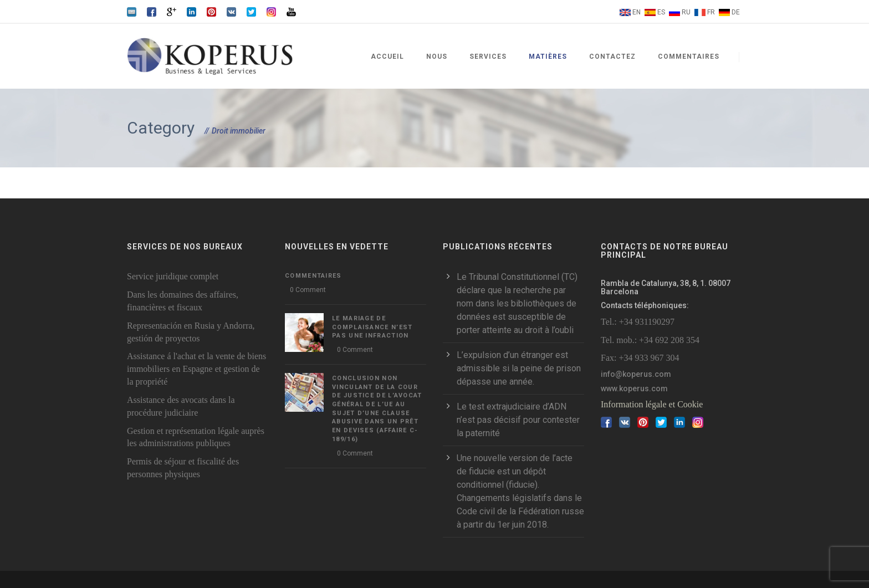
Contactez (612, 57)
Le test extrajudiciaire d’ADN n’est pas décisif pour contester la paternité (518, 420)
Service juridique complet (173, 276)
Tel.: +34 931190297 (638, 322)
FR (711, 12)
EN (637, 12)
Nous (437, 57)
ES (661, 12)
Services (488, 57)
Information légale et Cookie (652, 404)
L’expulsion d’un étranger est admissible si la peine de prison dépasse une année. (519, 368)
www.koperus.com (634, 388)
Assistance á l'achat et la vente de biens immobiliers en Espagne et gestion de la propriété (196, 369)
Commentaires (689, 57)
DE (736, 12)
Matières (548, 57)
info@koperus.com (636, 374)
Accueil (387, 57)
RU (686, 12)
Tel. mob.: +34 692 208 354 (650, 340)
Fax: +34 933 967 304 (640, 358)
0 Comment (308, 290)
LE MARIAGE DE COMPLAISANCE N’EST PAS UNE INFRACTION (372, 327)
